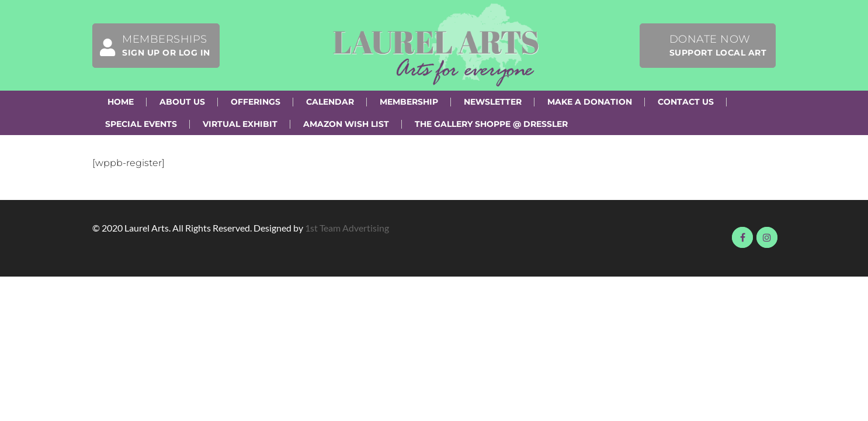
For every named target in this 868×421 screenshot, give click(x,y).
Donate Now (718, 45)
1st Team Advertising (347, 228)
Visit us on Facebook (742, 237)
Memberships (152, 46)
